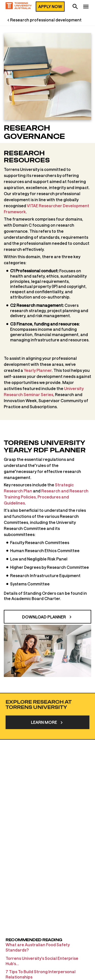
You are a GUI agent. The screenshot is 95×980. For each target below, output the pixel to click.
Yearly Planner (38, 370)
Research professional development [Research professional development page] (46, 20)
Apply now (50, 6)
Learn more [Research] (44, 740)
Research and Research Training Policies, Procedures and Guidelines (46, 497)
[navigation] (86, 7)
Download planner (44, 617)
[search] (75, 7)
